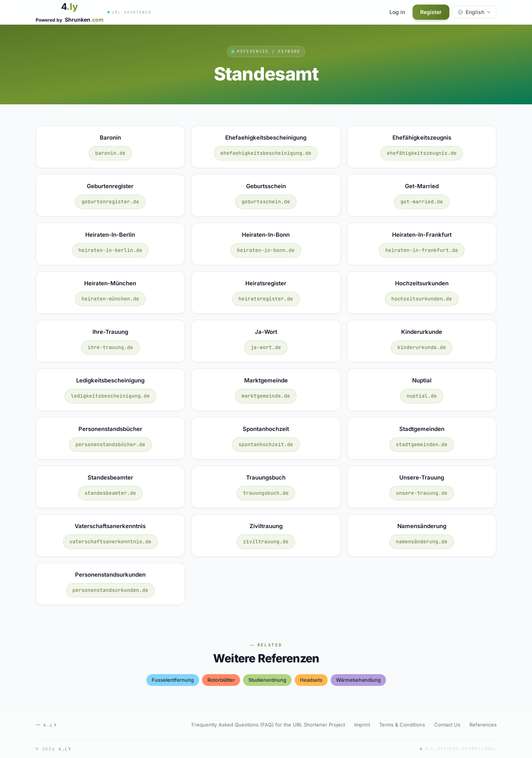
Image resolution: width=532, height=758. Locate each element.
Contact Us (447, 725)
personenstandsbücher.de (110, 444)
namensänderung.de (422, 542)
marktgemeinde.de (266, 396)
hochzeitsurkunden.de (422, 299)
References (483, 725)
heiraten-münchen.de (110, 299)
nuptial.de (422, 396)
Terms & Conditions (402, 725)
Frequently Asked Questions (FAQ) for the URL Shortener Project (268, 725)
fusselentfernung (173, 680)
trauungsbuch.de (266, 493)
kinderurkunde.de (422, 347)
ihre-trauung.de (110, 347)
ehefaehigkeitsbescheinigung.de (266, 153)
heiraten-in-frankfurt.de (422, 250)
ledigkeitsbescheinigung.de (110, 396)
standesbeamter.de (110, 493)
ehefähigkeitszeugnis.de (422, 153)
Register (431, 12)
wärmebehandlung (358, 680)
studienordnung (267, 680)
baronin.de (110, 153)
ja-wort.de (266, 347)
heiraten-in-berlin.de (110, 250)
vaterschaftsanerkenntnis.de (110, 542)
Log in (397, 12)
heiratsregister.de (266, 299)
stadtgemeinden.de (422, 444)
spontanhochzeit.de (266, 444)
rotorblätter (221, 680)
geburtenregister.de (110, 202)
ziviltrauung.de (266, 542)
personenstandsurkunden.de (110, 590)
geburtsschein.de (266, 202)
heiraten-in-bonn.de (266, 250)
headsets (311, 680)
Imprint (362, 725)
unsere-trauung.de (422, 493)
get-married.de (422, 202)
